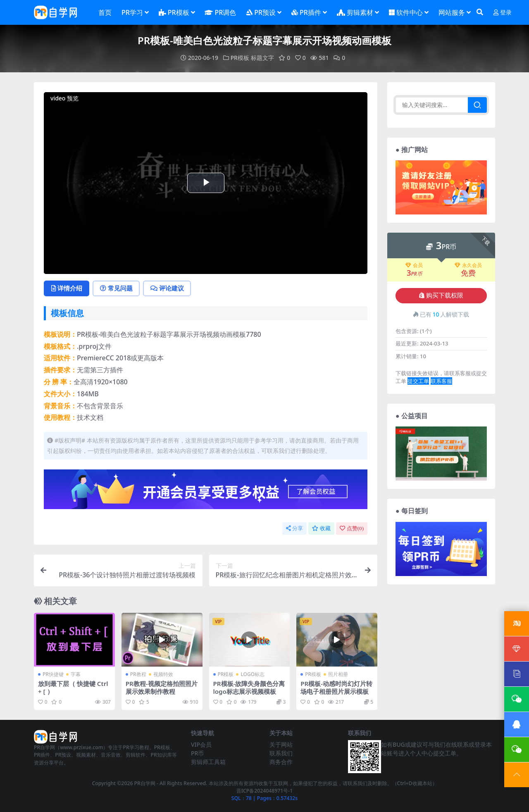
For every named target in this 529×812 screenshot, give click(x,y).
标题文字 (262, 58)
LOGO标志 (253, 674)
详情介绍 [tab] (67, 288)
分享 (294, 528)
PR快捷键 (53, 674)
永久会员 (468, 265)
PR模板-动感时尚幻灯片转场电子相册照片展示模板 (336, 687)
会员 (414, 265)
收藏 (321, 528)
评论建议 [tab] (168, 288)
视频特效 (163, 674)
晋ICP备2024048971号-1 (265, 790)
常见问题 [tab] (117, 288)
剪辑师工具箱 (208, 761)
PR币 (197, 753)
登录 (503, 13)
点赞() (352, 528)
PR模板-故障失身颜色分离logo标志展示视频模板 (249, 687)
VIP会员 (201, 744)
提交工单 (418, 381)
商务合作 (281, 761)
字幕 (76, 674)
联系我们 (281, 753)
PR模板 (240, 58)
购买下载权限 (441, 295)
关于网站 (281, 744)
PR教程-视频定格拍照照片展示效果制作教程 (162, 687)
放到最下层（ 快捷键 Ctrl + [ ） (73, 687)
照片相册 (338, 674)
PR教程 (138, 674)
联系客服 (441, 381)
